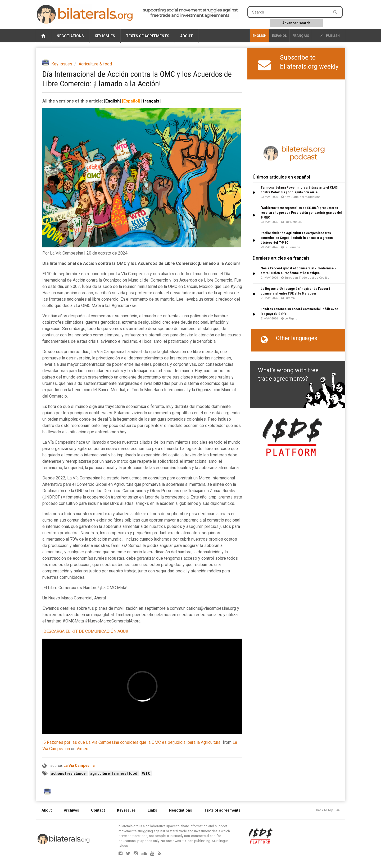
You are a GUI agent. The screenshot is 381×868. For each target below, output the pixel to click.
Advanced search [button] (296, 23)
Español (279, 36)
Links (152, 810)
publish (330, 36)
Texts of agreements (148, 36)
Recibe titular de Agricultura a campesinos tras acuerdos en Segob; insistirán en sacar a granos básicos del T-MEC (297, 238)
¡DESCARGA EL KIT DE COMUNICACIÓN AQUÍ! (85, 631)
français (301, 36)
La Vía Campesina (79, 765)
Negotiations (70, 36)
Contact (98, 810)
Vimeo (82, 749)
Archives (71, 810)
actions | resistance (69, 773)
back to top (328, 810)
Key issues (105, 36)
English (259, 36)
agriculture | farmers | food (114, 773)
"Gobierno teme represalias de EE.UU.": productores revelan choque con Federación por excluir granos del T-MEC (301, 213)
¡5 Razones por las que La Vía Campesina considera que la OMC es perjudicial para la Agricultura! (132, 742)
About (187, 36)
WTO (146, 773)
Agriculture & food (95, 64)
